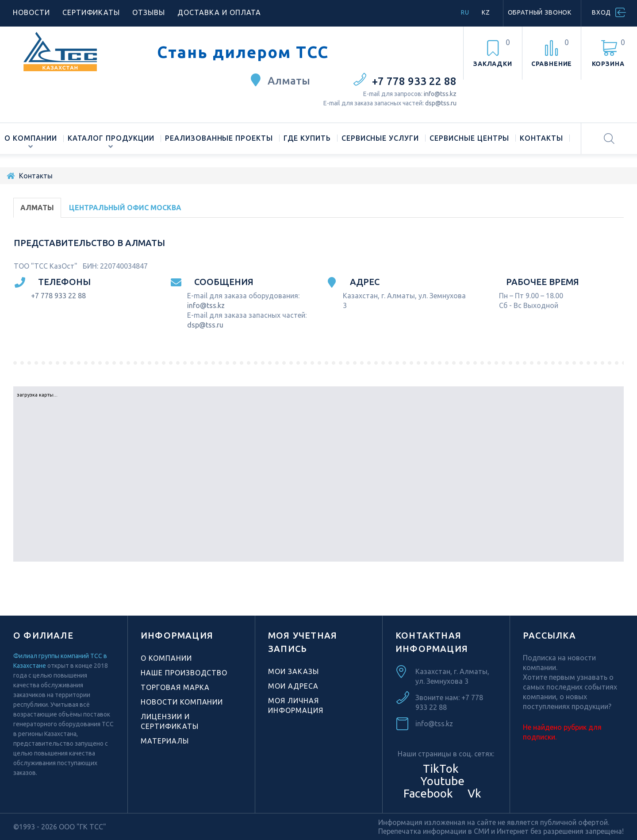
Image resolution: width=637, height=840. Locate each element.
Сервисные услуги (380, 138)
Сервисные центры (469, 138)
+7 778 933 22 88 (414, 81)
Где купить (307, 138)
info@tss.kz (440, 94)
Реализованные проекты (219, 138)
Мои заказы (294, 671)
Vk (473, 793)
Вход (601, 12)
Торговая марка (175, 687)
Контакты (541, 138)
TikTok (441, 769)
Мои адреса (293, 686)
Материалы (165, 741)
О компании (31, 138)
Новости (31, 12)
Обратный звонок (540, 12)
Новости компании (182, 702)
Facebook (427, 793)
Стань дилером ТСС (243, 52)
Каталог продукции (111, 138)
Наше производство (184, 673)
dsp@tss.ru (441, 103)
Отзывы (149, 12)
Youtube (441, 781)
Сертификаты (91, 12)
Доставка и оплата (219, 12)
